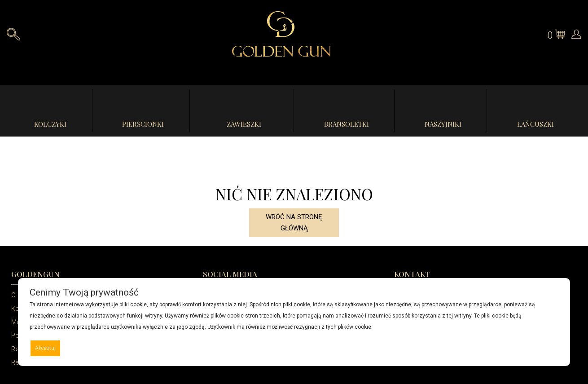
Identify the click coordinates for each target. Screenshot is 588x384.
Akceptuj (45, 348)
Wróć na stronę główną (294, 223)
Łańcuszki (535, 124)
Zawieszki (244, 124)
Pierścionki (143, 124)
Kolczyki (50, 124)
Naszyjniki (443, 124)
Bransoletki (347, 124)
